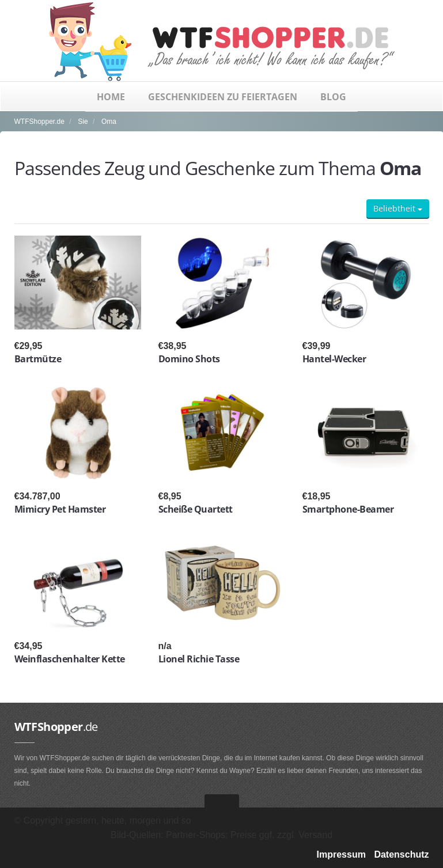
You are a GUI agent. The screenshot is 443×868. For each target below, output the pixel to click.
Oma (109, 122)
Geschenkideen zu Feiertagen (223, 97)
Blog (333, 97)
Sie (83, 122)
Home (111, 97)
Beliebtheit (398, 208)
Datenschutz (401, 854)
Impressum (341, 854)
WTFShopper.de (39, 122)
